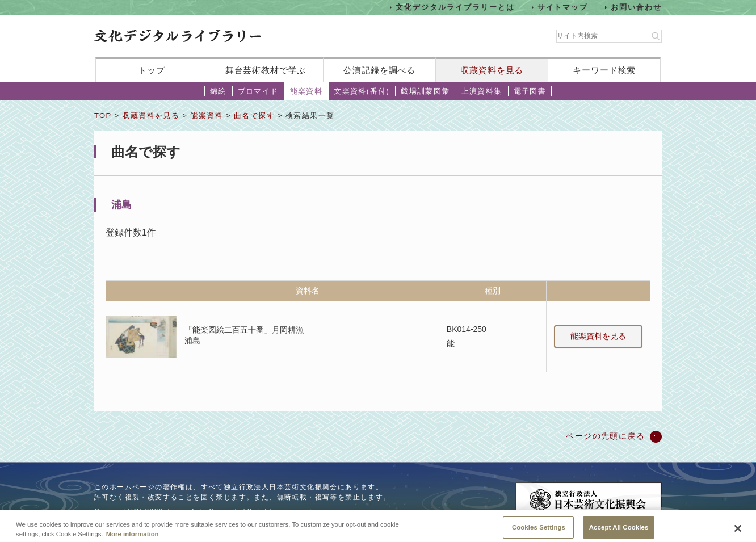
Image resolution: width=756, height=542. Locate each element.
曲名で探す (254, 115)
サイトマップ (563, 7)
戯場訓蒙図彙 (425, 91)
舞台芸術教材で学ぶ (266, 70)
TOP (103, 115)
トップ (152, 70)
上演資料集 (482, 91)
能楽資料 (306, 91)
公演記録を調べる (379, 70)
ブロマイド (258, 91)
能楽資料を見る (598, 336)
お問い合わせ (636, 7)
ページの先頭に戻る (605, 436)
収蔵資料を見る (492, 70)
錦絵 (218, 91)
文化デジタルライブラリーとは (455, 7)
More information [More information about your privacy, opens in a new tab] (133, 538)
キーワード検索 (604, 70)
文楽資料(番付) (362, 91)
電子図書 (530, 91)
